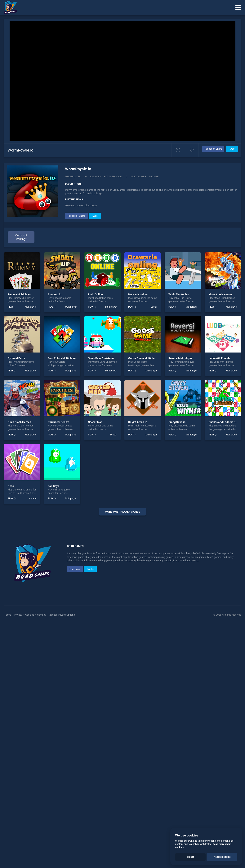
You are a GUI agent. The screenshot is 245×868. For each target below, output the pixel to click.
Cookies (30, 729)
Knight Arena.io (138, 422)
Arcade (33, 498)
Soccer (113, 435)
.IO (85, 176)
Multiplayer (73, 176)
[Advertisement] (122, 577)
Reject (190, 857)
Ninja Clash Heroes (19, 422)
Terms (8, 729)
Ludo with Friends (219, 358)
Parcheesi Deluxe (58, 422)
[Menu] (238, 8)
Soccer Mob (95, 422)
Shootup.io (55, 294)
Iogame (154, 176)
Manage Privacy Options (61, 729)
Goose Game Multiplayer (143, 358)
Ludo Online (95, 294)
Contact (41, 729)
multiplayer (138, 176)
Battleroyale (113, 176)
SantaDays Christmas (101, 358)
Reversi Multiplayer (180, 358)
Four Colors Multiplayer (62, 358)
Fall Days (53, 486)
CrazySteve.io (177, 422)
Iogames (96, 176)
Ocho (11, 486)
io (126, 176)
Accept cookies (222, 857)
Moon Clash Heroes (220, 294)
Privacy (18, 729)
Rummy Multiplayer (20, 294)
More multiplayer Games (122, 512)
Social (154, 307)
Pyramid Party (16, 358)
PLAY (10, 307)
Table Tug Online (179, 294)
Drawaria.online (138, 294)
